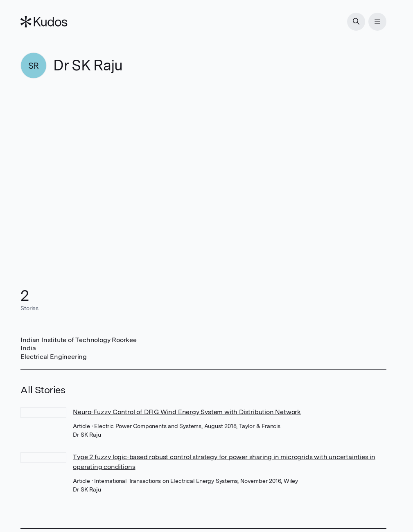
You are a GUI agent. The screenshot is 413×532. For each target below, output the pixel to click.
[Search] (356, 22)
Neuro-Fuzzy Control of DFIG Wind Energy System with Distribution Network (187, 412)
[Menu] (377, 22)
